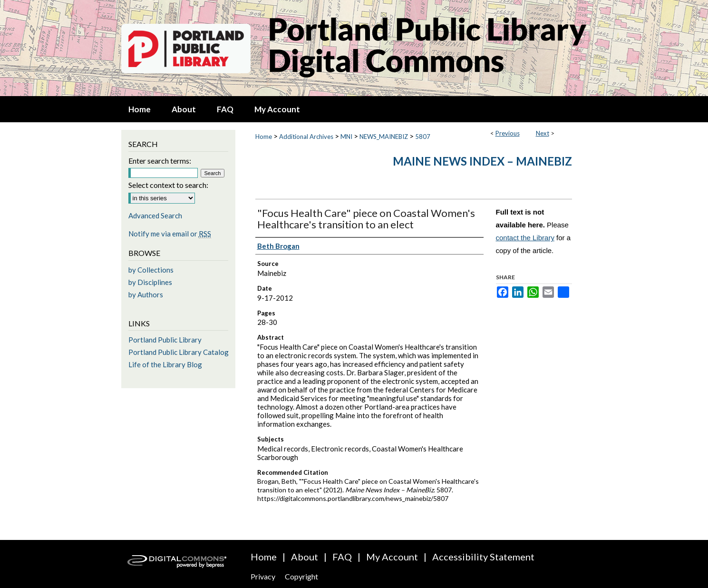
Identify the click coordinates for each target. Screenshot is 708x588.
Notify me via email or (170, 234)
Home (264, 137)
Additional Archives (306, 137)
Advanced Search (155, 216)
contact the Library (525, 238)
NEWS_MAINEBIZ (384, 137)
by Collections (151, 270)
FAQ (342, 557)
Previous (508, 133)
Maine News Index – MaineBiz (482, 161)
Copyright (301, 576)
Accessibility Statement (483, 557)
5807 (423, 137)
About (305, 557)
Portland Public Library (165, 340)
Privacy (263, 576)
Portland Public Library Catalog (179, 352)
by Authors (146, 294)
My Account (392, 557)
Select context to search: (168, 185)
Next (543, 133)
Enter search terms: (160, 161)
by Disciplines (150, 282)
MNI (346, 137)
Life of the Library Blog (165, 364)
